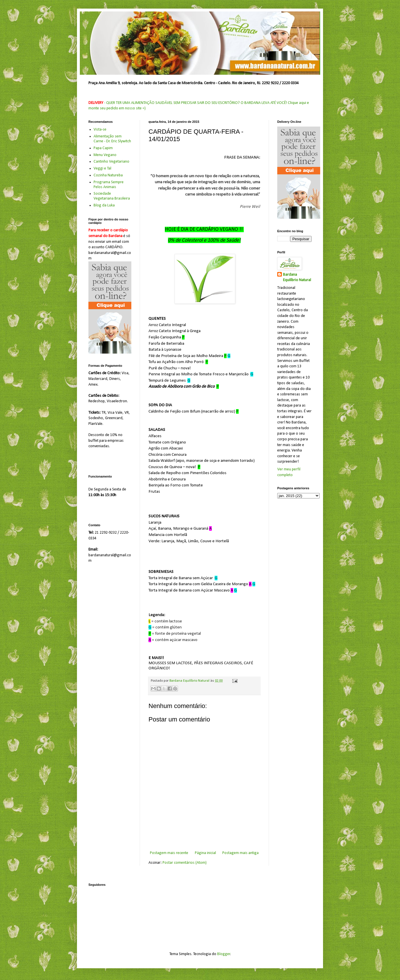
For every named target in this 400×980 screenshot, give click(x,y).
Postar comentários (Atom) (185, 863)
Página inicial (205, 853)
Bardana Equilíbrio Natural (297, 278)
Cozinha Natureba (108, 175)
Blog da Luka (104, 205)
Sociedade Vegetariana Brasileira (112, 196)
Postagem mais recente (169, 853)
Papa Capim (103, 148)
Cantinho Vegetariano (111, 162)
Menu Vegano (105, 155)
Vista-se (100, 130)
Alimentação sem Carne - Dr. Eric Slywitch (112, 139)
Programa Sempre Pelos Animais (109, 185)
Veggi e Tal (102, 168)
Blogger (224, 954)
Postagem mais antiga (240, 853)
